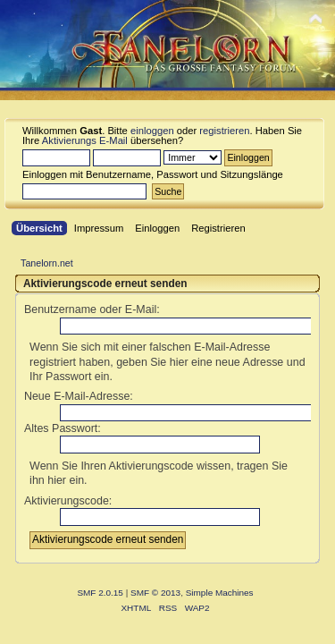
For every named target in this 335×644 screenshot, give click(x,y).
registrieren (224, 131)
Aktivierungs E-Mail (85, 140)
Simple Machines (220, 593)
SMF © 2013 (155, 593)
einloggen (152, 131)
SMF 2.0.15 (100, 593)
